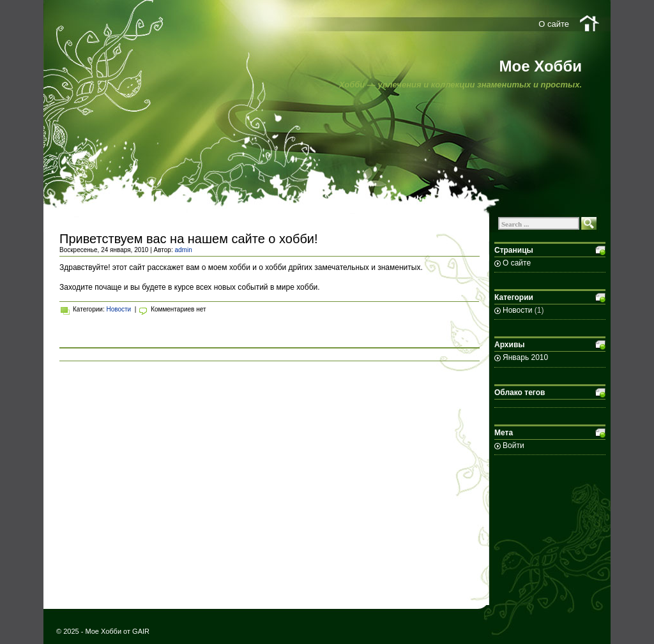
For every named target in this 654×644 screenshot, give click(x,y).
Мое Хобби (541, 66)
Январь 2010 (525, 357)
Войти (513, 446)
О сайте (554, 24)
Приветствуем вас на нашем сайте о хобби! (189, 239)
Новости (118, 309)
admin (183, 250)
